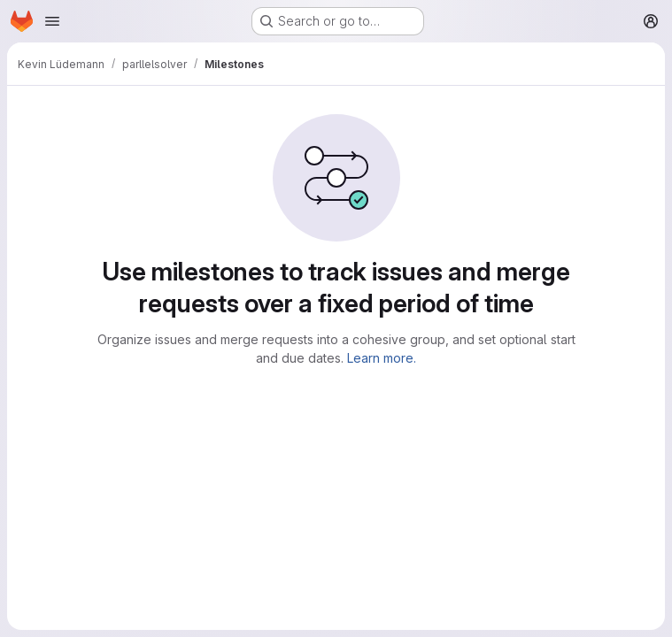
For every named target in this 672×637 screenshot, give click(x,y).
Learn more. (382, 358)
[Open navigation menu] (52, 21)
